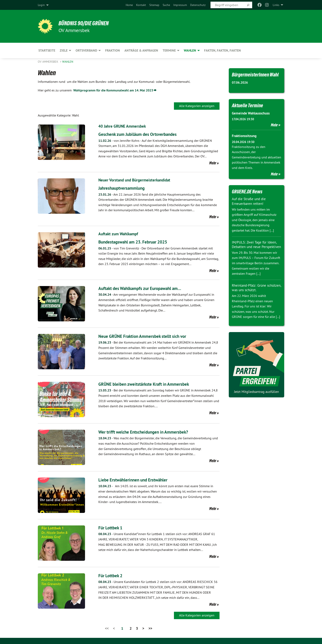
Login (41, 5)
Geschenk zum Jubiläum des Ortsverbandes (143, 134)
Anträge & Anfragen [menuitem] (141, 50)
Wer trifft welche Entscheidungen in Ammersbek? (149, 432)
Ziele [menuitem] (64, 50)
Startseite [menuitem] (47, 50)
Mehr (213, 163)
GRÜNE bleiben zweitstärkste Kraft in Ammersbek (150, 384)
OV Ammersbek (48, 62)
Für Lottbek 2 (112, 575)
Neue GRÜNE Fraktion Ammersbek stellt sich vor (148, 336)
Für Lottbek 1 (112, 528)
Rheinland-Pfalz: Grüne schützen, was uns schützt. (253, 292)
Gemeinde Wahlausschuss (252, 113)
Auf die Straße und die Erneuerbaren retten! (250, 201)
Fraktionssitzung (245, 136)
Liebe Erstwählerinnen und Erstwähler (138, 480)
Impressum (180, 5)
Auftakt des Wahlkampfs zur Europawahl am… (147, 288)
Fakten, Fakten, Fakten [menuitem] (223, 50)
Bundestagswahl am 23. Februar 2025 (138, 242)
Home (129, 5)
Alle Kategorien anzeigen (197, 106)
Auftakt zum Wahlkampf (119, 234)
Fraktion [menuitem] (113, 50)
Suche (166, 5)
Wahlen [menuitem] (190, 50)
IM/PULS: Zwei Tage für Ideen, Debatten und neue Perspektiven (255, 247)
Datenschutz (198, 5)
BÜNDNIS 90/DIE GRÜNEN (88, 23)
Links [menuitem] (276, 5)
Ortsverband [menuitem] (86, 50)
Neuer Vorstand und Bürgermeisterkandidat (136, 180)
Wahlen (68, 62)
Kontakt (141, 5)
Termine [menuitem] (169, 50)
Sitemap (154, 5)
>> (150, 628)
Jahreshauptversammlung (125, 188)
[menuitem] (129, 5)
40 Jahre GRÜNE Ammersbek (123, 126)
